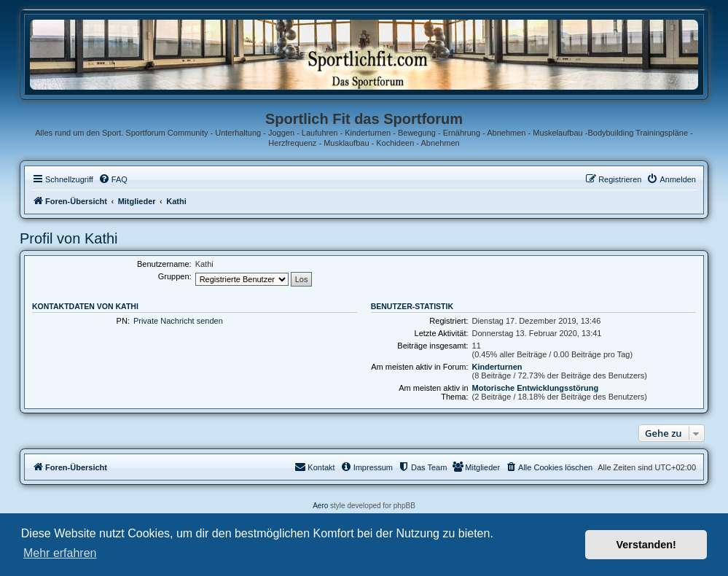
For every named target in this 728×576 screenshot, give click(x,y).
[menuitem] (113, 179)
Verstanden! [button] (646, 545)
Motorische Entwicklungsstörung (536, 388)
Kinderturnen (497, 367)
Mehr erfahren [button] (60, 553)
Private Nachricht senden (178, 321)
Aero (320, 506)
